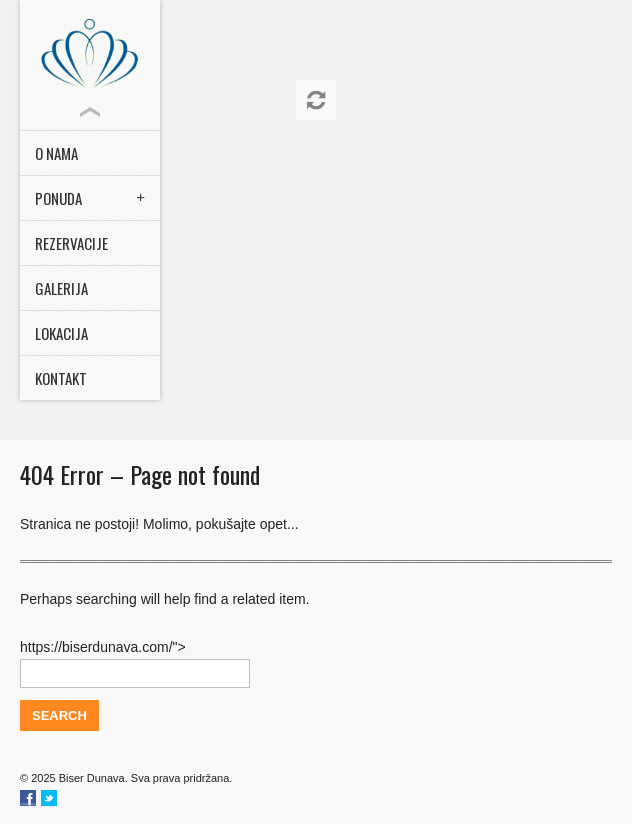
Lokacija (61, 333)
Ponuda (58, 198)
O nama (56, 153)
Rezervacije (71, 243)
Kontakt (61, 378)
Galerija (61, 288)
